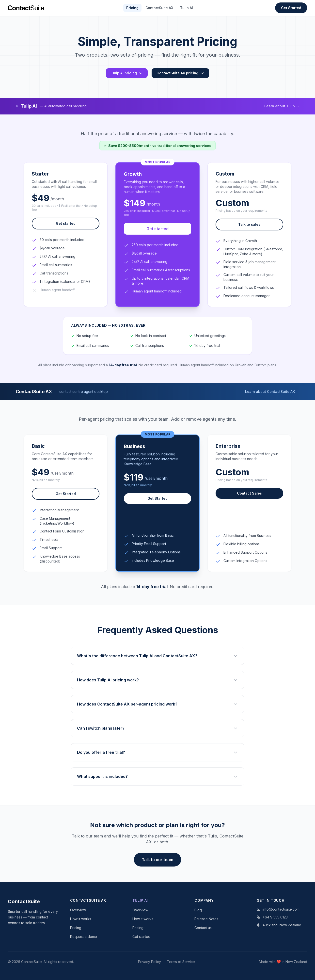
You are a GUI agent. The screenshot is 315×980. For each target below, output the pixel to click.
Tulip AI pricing (127, 73)
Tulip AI (187, 8)
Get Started (291, 8)
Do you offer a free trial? (157, 752)
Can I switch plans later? (157, 728)
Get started (66, 223)
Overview (78, 910)
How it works (81, 919)
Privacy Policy (150, 962)
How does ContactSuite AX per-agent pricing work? (157, 704)
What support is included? (157, 776)
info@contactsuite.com (278, 909)
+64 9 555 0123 (272, 917)
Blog (198, 910)
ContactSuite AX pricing (180, 73)
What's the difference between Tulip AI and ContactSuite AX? (157, 656)
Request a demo (84, 937)
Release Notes (206, 919)
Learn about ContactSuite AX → (272, 392)
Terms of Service (181, 962)
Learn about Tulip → (282, 106)
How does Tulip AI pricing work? (157, 680)
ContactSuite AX (159, 8)
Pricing (132, 8)
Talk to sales (249, 224)
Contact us (203, 928)
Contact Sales (249, 493)
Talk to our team (157, 860)
